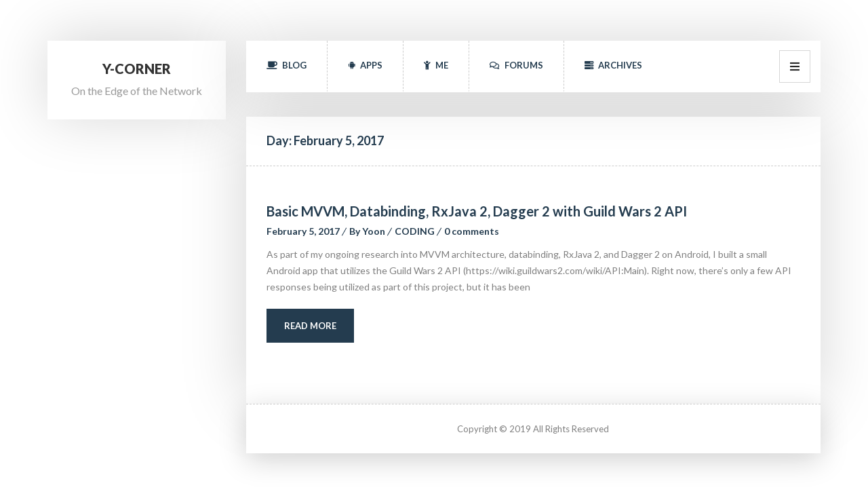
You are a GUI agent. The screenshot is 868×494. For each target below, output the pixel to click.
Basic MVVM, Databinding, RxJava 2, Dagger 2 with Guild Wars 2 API (477, 211)
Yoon (374, 231)
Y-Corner (137, 69)
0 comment (472, 231)
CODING (415, 231)
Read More (310, 326)
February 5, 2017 (303, 231)
